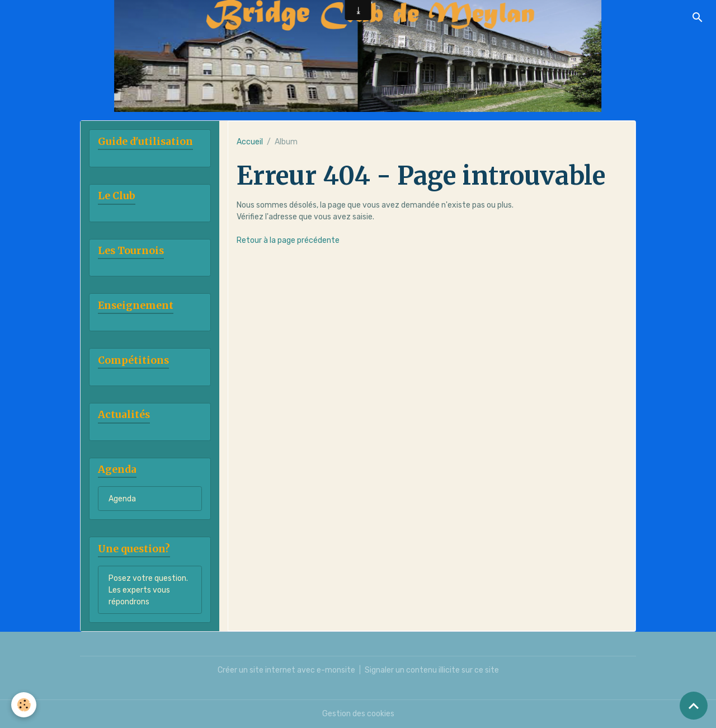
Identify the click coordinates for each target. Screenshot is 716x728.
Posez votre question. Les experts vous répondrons (148, 590)
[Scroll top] (694, 706)
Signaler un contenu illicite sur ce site (432, 670)
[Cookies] (24, 705)
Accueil (250, 142)
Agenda (122, 499)
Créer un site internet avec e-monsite (286, 670)
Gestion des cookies (358, 714)
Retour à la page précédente (288, 240)
